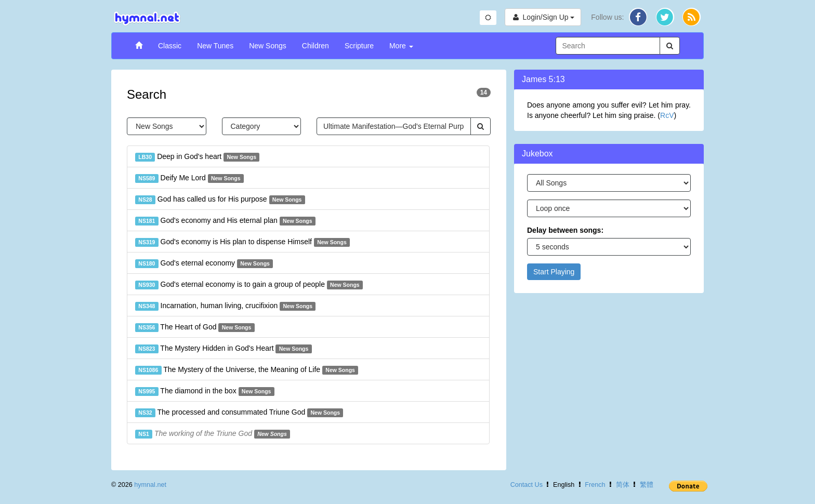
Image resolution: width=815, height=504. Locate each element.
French (595, 485)
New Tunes (215, 46)
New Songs (268, 46)
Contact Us (527, 485)
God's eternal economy (204, 263)
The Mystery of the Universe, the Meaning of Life (247, 370)
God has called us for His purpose (220, 200)
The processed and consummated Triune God (239, 413)
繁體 (647, 485)
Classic (170, 46)
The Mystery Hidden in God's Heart (224, 349)
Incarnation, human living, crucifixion (225, 306)
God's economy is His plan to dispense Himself (242, 242)
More (401, 46)
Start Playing (554, 272)
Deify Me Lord (189, 178)
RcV (667, 115)
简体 (623, 485)
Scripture (359, 46)
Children (316, 46)
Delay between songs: (565, 230)
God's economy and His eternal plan (225, 221)
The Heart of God (195, 327)
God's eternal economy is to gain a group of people (249, 285)
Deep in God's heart (197, 157)
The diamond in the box (205, 391)
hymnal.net (150, 485)
